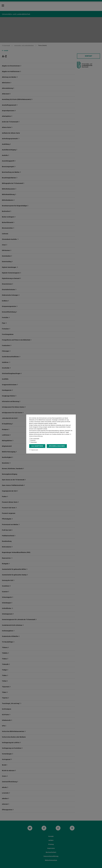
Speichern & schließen (57, 446)
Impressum (33, 450)
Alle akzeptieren (37, 446)
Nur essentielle (34, 439)
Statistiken (33, 442)
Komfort (32, 440)
